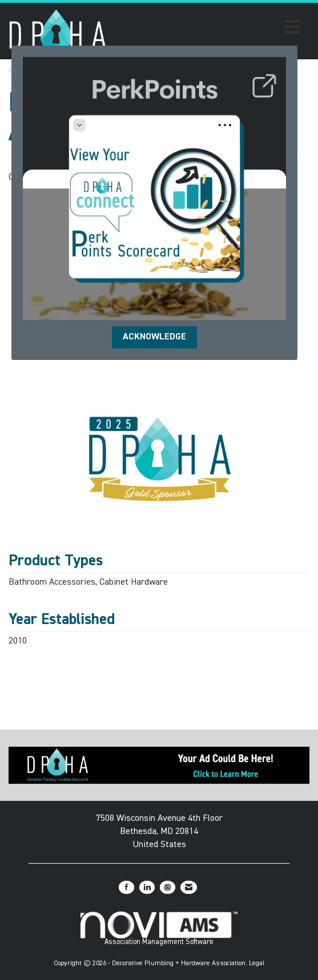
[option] (159, 459)
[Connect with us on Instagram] (168, 887)
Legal (257, 963)
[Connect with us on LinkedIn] (147, 887)
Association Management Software (159, 929)
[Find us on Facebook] (126, 887)
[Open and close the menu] (207, 29)
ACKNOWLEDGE (154, 337)
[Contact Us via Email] (189, 887)
